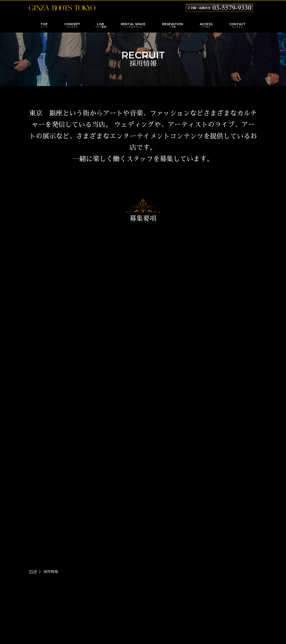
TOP (44, 26)
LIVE (101, 26)
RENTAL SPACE (133, 26)
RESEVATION (173, 26)
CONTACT (237, 26)
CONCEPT (72, 26)
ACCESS (206, 26)
